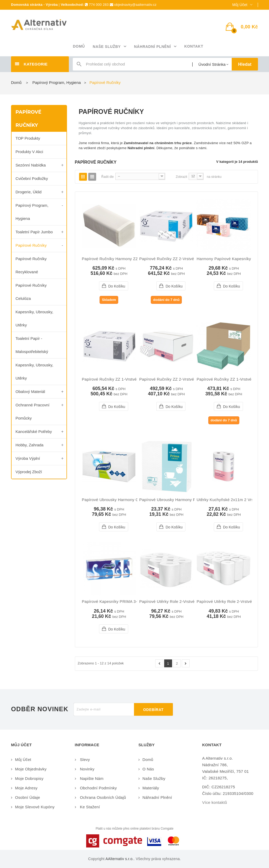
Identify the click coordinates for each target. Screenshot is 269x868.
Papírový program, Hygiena (32, 212)
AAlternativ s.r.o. (119, 859)
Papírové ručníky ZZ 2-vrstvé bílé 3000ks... (180, 379)
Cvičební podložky (32, 178)
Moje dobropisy (29, 778)
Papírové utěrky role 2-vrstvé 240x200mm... (180, 602)
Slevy (84, 759)
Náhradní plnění (157, 797)
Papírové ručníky (31, 245)
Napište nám (91, 778)
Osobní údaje (27, 797)
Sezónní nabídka (31, 165)
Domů (16, 82)
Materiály (151, 788)
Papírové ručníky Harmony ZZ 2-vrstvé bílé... (124, 259)
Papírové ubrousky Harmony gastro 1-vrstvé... (125, 500)
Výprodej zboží (29, 472)
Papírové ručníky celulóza (31, 292)
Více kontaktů (215, 802)
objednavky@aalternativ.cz (135, 5)
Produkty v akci (29, 152)
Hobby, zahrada (29, 445)
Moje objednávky (31, 769)
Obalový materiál (30, 392)
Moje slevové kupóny (35, 807)
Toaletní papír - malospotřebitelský (32, 345)
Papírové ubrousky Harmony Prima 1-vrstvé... (181, 500)
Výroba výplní (28, 458)
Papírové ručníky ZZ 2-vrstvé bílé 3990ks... (180, 259)
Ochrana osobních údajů (102, 797)
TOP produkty (28, 138)
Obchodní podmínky (98, 788)
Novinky (87, 769)
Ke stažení (89, 807)
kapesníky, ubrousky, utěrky (34, 318)
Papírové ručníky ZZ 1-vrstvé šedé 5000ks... (124, 379)
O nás (148, 769)
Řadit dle (108, 177)
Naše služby (154, 778)
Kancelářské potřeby (34, 432)
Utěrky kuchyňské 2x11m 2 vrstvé (228, 500)
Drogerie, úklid (29, 192)
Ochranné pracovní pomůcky (32, 412)
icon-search (79, 65)
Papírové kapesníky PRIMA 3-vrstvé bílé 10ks (124, 602)
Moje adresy (26, 788)
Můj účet (23, 759)
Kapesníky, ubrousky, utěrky (34, 372)
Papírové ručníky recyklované (31, 265)
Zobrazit (181, 177)
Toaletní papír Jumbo (34, 232)
